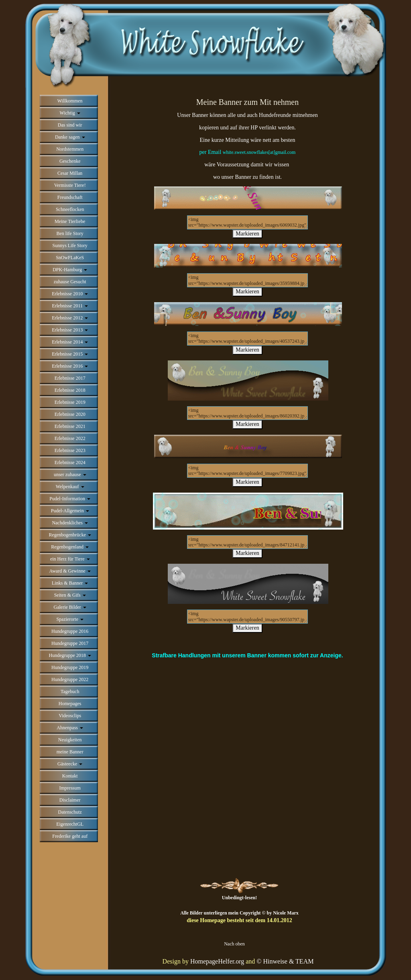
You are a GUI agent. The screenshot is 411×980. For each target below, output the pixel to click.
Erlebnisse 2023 (70, 450)
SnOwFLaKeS (70, 258)
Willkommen (70, 101)
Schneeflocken (70, 209)
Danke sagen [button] (70, 137)
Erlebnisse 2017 (70, 378)
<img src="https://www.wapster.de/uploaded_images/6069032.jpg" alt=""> (247, 222)
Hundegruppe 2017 (70, 643)
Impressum (70, 788)
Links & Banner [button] (70, 583)
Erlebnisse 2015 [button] (70, 354)
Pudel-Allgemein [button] (70, 511)
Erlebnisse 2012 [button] (70, 318)
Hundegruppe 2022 (70, 679)
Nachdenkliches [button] (70, 523)
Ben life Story (70, 233)
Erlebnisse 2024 (70, 462)
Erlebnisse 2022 (70, 438)
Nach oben (234, 944)
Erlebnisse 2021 (70, 426)
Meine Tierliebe (70, 221)
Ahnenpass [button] (70, 728)
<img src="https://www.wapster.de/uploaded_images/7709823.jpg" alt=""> (247, 471)
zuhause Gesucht (70, 282)
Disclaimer (70, 800)
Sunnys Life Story (70, 246)
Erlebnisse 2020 (70, 414)
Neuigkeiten (70, 740)
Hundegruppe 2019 (70, 667)
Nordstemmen (70, 149)
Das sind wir (70, 125)
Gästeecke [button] (70, 764)
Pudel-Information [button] (70, 499)
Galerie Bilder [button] (70, 607)
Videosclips (70, 716)
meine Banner (70, 752)
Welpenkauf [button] (70, 487)
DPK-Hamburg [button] (70, 270)
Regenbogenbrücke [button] (70, 535)
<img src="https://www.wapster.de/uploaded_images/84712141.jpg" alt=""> (247, 542)
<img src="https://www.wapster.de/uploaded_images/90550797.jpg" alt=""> (247, 617)
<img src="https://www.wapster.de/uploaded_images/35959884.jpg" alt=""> (247, 280)
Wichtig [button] (70, 113)
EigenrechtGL (70, 824)
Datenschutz (70, 812)
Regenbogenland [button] (70, 547)
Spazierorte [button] (70, 619)
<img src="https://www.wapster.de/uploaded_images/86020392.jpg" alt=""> (247, 413)
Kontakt (70, 776)
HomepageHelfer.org (217, 961)
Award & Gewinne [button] (70, 571)
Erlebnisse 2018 (70, 390)
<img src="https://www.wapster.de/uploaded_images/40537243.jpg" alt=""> (247, 339)
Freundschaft (70, 197)
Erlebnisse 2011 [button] (70, 306)
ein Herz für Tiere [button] (70, 559)
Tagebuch (70, 692)
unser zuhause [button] (70, 475)
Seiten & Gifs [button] (70, 595)
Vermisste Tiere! (70, 185)
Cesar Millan (70, 173)
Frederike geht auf (70, 836)
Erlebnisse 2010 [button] (70, 294)
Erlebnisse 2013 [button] (70, 330)
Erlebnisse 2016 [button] (70, 366)
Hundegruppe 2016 (70, 631)
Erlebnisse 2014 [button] (70, 342)
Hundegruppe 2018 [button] (70, 655)
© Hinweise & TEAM (285, 961)
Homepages (70, 704)
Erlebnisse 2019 (70, 402)
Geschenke (70, 161)
